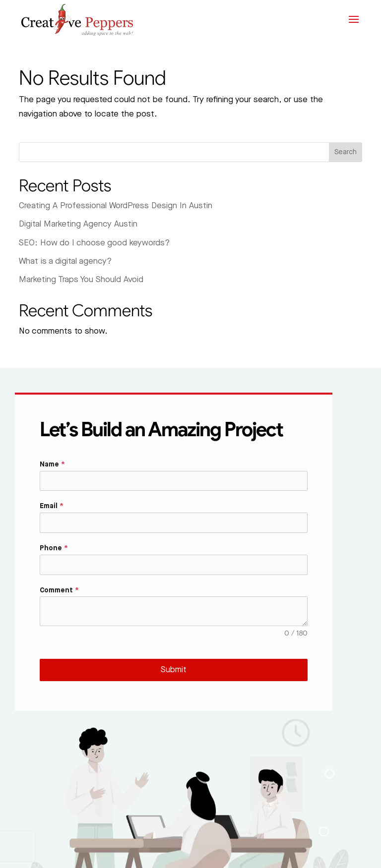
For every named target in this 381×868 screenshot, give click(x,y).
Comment (59, 590)
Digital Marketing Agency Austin (78, 224)
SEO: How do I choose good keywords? (94, 243)
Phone (54, 548)
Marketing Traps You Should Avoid (81, 280)
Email (52, 506)
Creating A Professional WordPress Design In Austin (116, 206)
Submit (174, 670)
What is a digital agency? (65, 261)
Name (52, 464)
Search (346, 152)
